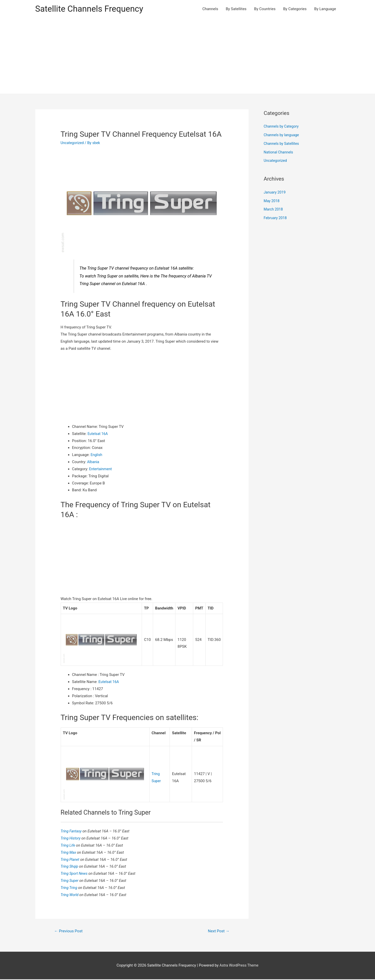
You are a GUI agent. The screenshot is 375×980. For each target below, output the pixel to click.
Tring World (71, 895)
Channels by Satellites (282, 144)
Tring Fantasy (72, 831)
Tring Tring (70, 888)
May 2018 (272, 201)
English (97, 455)
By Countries (265, 9)
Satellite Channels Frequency (92, 9)
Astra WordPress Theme (239, 966)
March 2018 (274, 210)
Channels (210, 9)
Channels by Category (282, 127)
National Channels (279, 153)
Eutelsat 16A (98, 434)
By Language (325, 9)
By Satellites (236, 9)
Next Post (218, 931)
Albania (93, 462)
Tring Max (69, 853)
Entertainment (101, 469)
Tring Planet (71, 860)
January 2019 (275, 193)
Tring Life (69, 846)
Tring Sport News (75, 874)
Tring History (72, 838)
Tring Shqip (70, 867)
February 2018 (276, 218)
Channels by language (282, 135)
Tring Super (71, 881)
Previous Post (69, 931)
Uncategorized (73, 143)
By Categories (295, 9)
